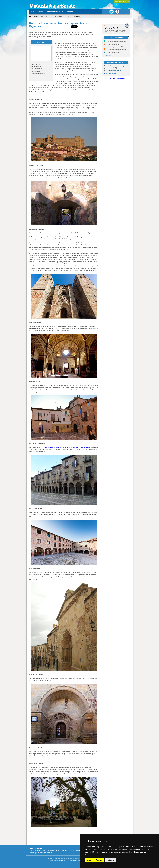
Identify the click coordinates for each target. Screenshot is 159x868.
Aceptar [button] (89, 860)
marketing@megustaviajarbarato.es (41, 853)
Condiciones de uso (74, 858)
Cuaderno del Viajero (54, 12)
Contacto (70, 12)
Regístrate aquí (121, 1)
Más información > (110, 74)
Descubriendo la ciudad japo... (115, 42)
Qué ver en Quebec (112, 52)
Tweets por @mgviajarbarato (116, 78)
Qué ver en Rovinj (111, 44)
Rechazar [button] (99, 860)
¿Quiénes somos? (60, 858)
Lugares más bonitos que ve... (115, 50)
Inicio (33, 12)
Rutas (41, 12)
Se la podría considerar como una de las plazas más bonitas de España (67, 447)
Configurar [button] (110, 860)
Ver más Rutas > (108, 55)
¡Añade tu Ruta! (111, 28)
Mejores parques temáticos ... (115, 47)
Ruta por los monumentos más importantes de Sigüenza (65, 17)
